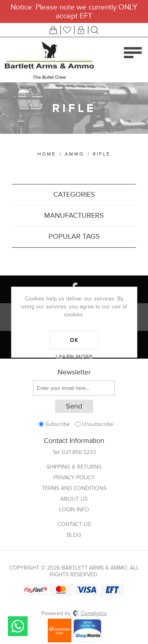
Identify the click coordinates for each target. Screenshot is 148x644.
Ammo (74, 154)
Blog (74, 535)
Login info (74, 510)
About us (74, 499)
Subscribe (58, 424)
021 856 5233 (79, 452)
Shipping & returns (74, 467)
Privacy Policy (74, 478)
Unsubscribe (98, 424)
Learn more (74, 357)
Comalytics (90, 613)
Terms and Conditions (74, 488)
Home (47, 154)
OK (74, 340)
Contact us (74, 524)
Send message (18, 626)
